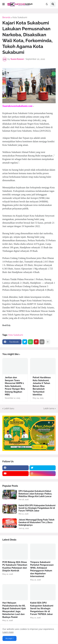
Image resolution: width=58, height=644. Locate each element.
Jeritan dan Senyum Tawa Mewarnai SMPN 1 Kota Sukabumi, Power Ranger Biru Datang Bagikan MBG (15, 386)
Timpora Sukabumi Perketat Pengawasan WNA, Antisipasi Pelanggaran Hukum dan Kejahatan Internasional (42, 569)
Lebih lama (49, 408)
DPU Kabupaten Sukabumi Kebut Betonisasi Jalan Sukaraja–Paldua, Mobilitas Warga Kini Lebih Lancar (35, 494)
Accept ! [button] (9, 638)
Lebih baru (9, 408)
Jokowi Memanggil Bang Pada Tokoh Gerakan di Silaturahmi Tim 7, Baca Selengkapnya (36, 522)
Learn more (8, 632)
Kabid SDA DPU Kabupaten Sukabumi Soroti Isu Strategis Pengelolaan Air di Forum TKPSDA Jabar (37, 508)
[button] (4, 4)
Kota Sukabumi (20, 17)
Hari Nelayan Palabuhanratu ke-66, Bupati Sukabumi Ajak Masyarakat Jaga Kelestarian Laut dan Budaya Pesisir (14, 610)
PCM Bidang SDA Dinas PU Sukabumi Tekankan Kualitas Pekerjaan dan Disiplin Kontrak (15, 566)
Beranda (6, 17)
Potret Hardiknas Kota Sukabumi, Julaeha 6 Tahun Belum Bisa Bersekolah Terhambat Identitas (42, 386)
